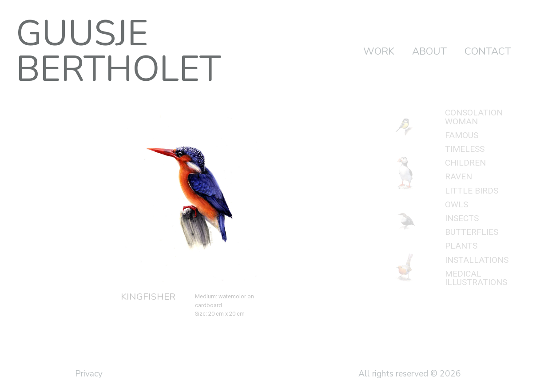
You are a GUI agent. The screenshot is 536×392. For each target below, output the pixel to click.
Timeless (465, 149)
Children (465, 163)
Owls (457, 204)
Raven (459, 176)
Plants (461, 246)
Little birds (472, 191)
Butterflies (472, 232)
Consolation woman (474, 117)
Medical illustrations (476, 278)
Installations (477, 260)
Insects (462, 218)
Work (379, 51)
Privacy (89, 374)
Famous (462, 135)
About (429, 51)
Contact (488, 51)
